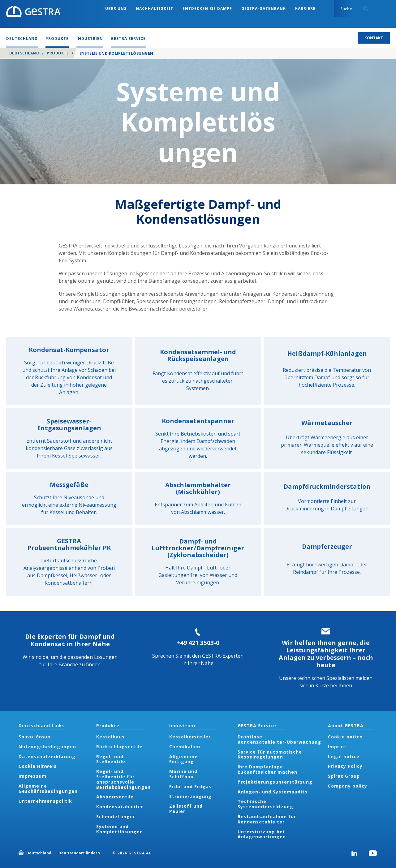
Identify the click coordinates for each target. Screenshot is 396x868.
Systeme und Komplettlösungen (120, 829)
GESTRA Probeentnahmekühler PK (69, 544)
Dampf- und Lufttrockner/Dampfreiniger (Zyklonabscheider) (198, 548)
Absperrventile (115, 797)
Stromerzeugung (190, 796)
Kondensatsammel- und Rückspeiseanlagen (198, 355)
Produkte (58, 53)
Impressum (32, 776)
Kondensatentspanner (198, 421)
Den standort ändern (79, 853)
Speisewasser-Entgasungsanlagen (69, 425)
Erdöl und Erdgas (190, 786)
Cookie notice (345, 737)
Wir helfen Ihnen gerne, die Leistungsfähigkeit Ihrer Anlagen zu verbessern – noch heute (326, 654)
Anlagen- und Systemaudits (273, 792)
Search (366, 9)
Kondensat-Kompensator (69, 350)
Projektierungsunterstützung (275, 782)
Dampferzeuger (327, 546)
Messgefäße (69, 485)
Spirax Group (34, 737)
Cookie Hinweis (38, 766)
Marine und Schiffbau (183, 774)
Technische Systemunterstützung (265, 804)
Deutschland (24, 53)
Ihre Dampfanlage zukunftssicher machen (267, 769)
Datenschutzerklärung (47, 756)
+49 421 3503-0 (198, 643)
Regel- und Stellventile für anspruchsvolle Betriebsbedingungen (123, 779)
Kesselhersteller (190, 737)
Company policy (348, 786)
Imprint (337, 747)
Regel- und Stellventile (111, 759)
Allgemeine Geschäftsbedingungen (48, 789)
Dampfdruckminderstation (327, 486)
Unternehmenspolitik (45, 801)
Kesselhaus (110, 737)
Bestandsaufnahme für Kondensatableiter (267, 819)
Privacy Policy (345, 766)
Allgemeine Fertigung (183, 759)
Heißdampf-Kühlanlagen (327, 353)
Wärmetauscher (327, 423)
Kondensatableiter (120, 807)
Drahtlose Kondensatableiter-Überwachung (280, 739)
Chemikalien (185, 747)
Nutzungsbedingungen (47, 747)
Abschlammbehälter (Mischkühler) (198, 488)
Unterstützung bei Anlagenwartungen (262, 834)
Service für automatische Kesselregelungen (270, 754)
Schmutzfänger (116, 816)
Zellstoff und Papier (186, 809)
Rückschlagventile (119, 747)
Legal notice (344, 756)
